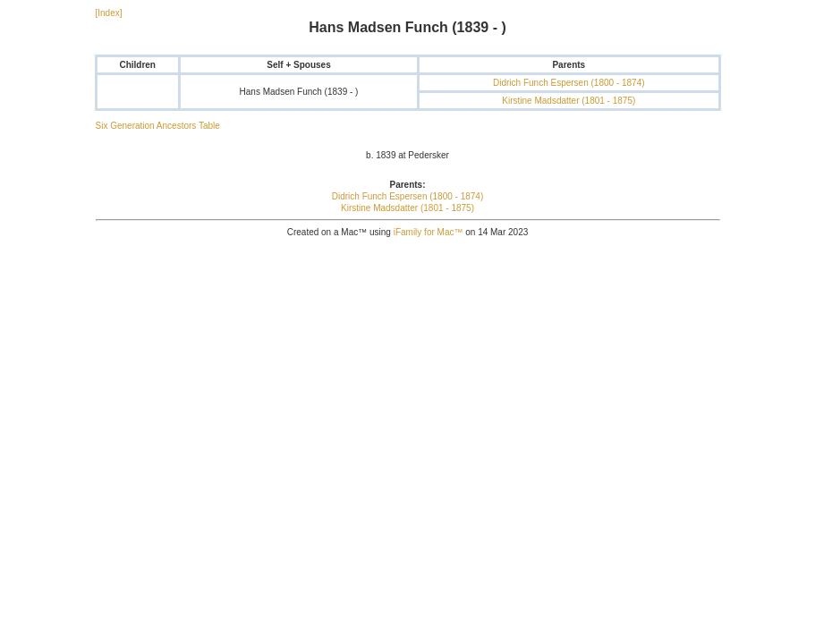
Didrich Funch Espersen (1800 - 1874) (569, 83)
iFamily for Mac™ (429, 232)
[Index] (109, 13)
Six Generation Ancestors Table (158, 126)
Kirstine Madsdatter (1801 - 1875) (569, 101)
